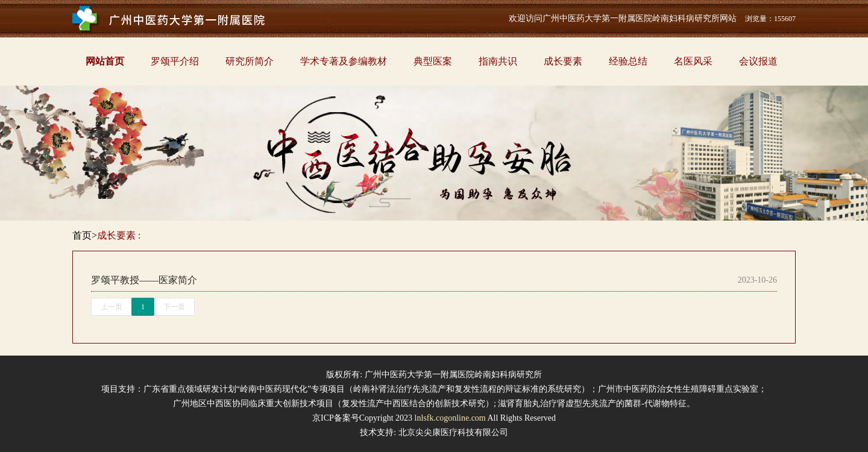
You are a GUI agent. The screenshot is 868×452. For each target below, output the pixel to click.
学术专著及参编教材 (344, 61)
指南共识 (498, 61)
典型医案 (433, 61)
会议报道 (758, 61)
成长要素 (563, 61)
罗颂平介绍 (175, 61)
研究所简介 (250, 61)
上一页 (112, 307)
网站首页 (105, 61)
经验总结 (628, 61)
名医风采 (693, 61)
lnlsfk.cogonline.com (450, 418)
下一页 (174, 307)
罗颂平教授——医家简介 (144, 280)
